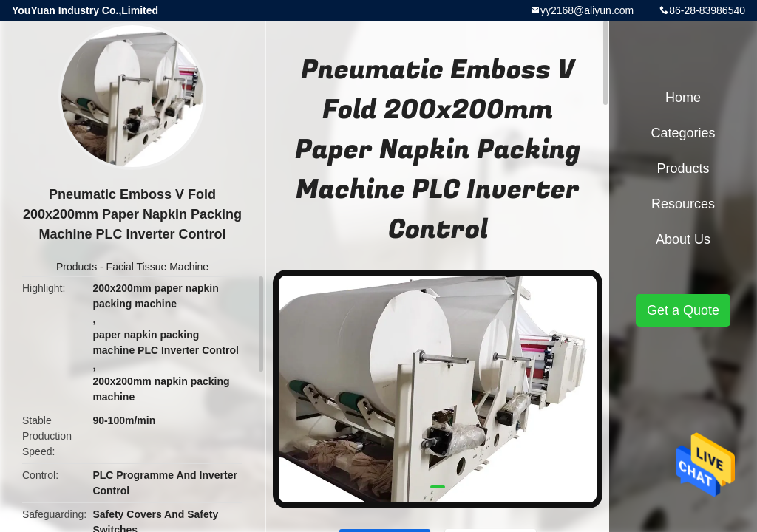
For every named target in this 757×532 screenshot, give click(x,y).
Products (77, 267)
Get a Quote (683, 310)
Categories (683, 133)
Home (683, 98)
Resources (683, 204)
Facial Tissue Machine (158, 267)
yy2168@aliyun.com (587, 10)
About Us (683, 239)
